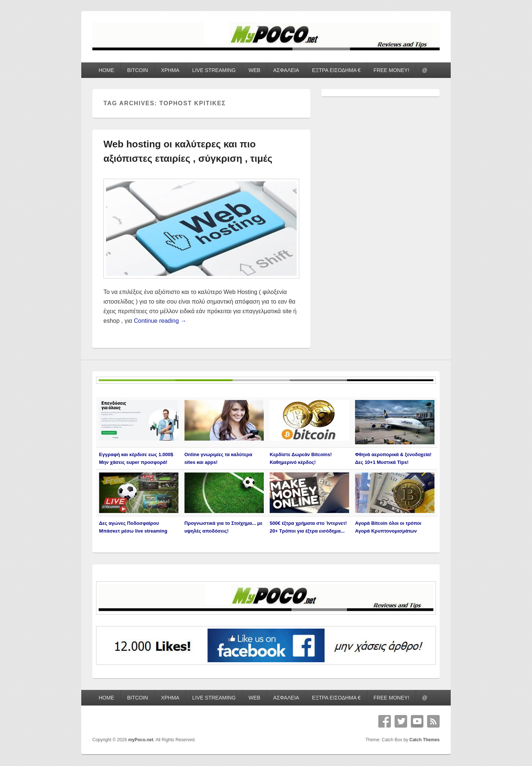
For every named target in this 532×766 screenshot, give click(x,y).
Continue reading (160, 321)
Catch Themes (424, 740)
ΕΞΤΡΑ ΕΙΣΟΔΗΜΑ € (337, 70)
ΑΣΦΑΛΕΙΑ (286, 70)
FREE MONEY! (391, 70)
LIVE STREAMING (214, 70)
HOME (106, 70)
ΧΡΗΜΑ (170, 70)
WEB (255, 70)
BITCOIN (138, 70)
